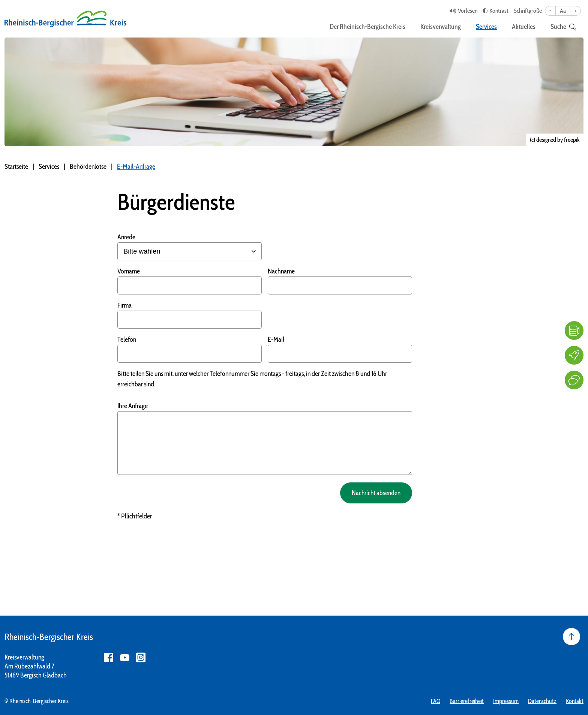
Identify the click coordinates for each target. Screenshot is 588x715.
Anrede (126, 237)
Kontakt (575, 701)
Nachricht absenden (375, 493)
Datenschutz (542, 701)
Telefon (127, 339)
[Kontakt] (574, 380)
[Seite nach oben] (571, 637)
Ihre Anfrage (133, 406)
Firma (124, 305)
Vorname (129, 271)
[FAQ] (574, 330)
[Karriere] (574, 355)
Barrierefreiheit (467, 701)
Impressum (506, 701)
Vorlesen (468, 11)
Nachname (281, 271)
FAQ (436, 701)
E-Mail (276, 339)
